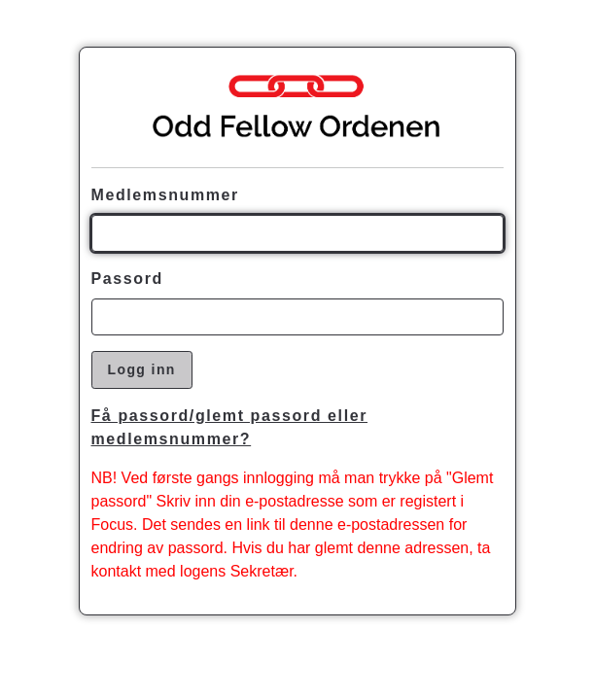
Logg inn (142, 369)
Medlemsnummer (165, 195)
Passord (127, 279)
